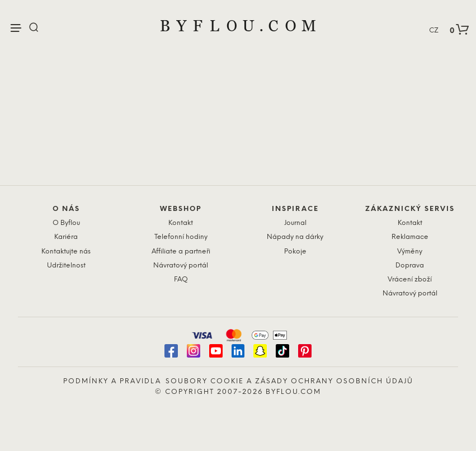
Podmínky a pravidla (112, 381)
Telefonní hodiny (181, 237)
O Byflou (66, 223)
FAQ (181, 279)
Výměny (410, 252)
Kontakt (181, 223)
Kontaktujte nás (66, 252)
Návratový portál (181, 266)
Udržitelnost (66, 266)
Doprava (410, 266)
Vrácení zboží (410, 279)
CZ (434, 30)
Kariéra (66, 237)
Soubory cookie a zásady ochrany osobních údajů (289, 381)
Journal (295, 223)
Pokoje (295, 252)
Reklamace (410, 237)
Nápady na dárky (295, 237)
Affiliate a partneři (181, 252)
